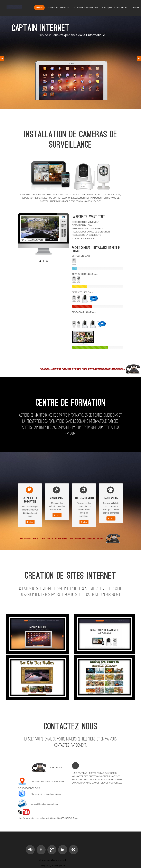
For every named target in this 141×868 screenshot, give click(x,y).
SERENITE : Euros (83, 292)
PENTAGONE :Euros (84, 312)
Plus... (30, 522)
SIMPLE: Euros (81, 256)
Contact (135, 8)
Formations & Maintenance (86, 8)
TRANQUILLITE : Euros (85, 274)
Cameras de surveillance (58, 8)
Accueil (39, 8)
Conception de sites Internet (115, 8)
